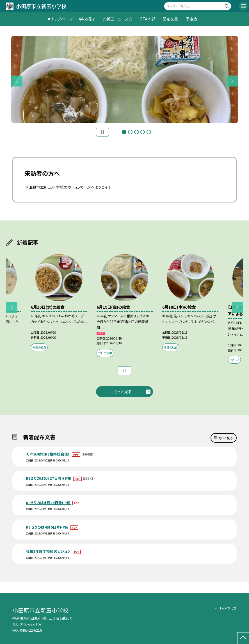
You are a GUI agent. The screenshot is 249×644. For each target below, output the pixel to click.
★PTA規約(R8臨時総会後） (48, 454)
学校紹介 (87, 19)
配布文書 (170, 19)
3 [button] (136, 132)
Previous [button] (17, 81)
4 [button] (143, 132)
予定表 (192, 19)
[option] (125, 79)
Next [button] (232, 81)
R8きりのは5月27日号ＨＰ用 (49, 478)
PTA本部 (148, 19)
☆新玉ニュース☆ (117, 19)
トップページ (62, 19)
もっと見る (123, 392)
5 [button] (149, 132)
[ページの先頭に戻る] (243, 638)
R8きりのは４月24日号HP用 (49, 503)
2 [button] (130, 132)
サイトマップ (227, 608)
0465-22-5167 (31, 624)
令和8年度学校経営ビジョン (49, 551)
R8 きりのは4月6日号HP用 (48, 527)
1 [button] (124, 132)
